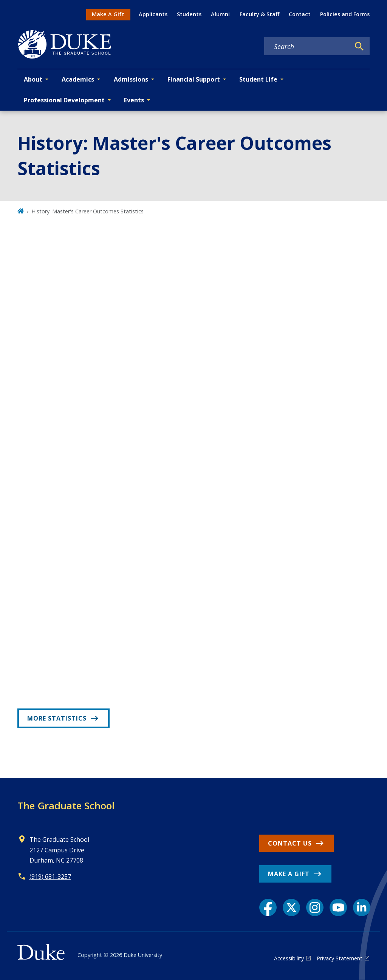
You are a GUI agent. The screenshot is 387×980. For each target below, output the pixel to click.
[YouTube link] (338, 907)
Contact (300, 14)
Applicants (153, 14)
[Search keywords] (307, 46)
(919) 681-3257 (50, 877)
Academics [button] (78, 79)
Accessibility (289, 958)
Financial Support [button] (194, 79)
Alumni (220, 14)
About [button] (33, 79)
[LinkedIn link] (362, 907)
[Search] (359, 46)
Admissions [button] (131, 79)
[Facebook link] (268, 907)
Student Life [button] (258, 79)
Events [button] (134, 100)
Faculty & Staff (259, 14)
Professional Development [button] (64, 100)
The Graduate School (66, 806)
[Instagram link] (315, 907)
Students (189, 14)
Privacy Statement (340, 958)
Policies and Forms (345, 14)
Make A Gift (108, 14)
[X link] (291, 907)
